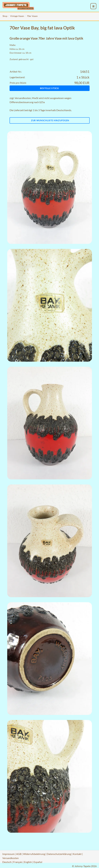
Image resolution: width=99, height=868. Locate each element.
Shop (5, 16)
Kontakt (77, 854)
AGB (19, 854)
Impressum (8, 854)
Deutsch (7, 862)
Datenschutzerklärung (59, 854)
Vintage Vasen (17, 16)
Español (38, 862)
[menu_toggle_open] (94, 6)
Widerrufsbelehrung (34, 854)
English (28, 862)
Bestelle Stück (49, 88)
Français (18, 862)
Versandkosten (23, 98)
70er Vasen (32, 16)
